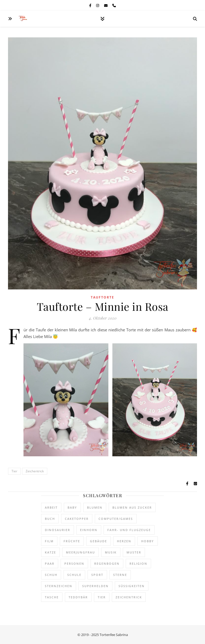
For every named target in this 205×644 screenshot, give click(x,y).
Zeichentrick (35, 471)
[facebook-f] (91, 5)
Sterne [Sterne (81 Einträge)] (120, 575)
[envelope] (106, 5)
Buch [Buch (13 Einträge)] (50, 519)
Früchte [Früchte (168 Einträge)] (72, 541)
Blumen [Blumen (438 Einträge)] (95, 507)
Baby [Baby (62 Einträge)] (72, 507)
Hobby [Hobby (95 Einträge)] (148, 541)
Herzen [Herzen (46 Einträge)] (124, 541)
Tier (14, 471)
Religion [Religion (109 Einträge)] (138, 563)
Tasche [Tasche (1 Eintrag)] (52, 597)
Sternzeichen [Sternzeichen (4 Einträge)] (59, 586)
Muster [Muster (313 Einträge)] (134, 552)
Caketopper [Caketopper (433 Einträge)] (77, 519)
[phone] (114, 5)
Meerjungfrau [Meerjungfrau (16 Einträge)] (80, 552)
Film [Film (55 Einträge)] (49, 541)
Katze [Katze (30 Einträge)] (50, 552)
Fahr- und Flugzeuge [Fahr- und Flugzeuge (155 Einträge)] (129, 530)
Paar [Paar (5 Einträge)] (50, 563)
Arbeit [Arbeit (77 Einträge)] (51, 507)
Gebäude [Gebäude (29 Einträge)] (98, 541)
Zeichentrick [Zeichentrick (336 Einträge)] (129, 597)
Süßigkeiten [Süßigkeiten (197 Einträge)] (132, 586)
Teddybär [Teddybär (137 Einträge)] (78, 597)
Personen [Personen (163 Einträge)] (74, 563)
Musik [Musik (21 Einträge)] (111, 552)
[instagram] (98, 5)
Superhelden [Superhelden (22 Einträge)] (95, 586)
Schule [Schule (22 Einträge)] (74, 575)
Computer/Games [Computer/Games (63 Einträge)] (116, 519)
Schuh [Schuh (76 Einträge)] (51, 575)
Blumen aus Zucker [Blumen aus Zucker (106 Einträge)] (132, 507)
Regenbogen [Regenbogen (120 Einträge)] (107, 563)
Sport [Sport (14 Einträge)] (97, 575)
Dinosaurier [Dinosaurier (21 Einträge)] (58, 530)
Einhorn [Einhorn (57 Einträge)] (89, 530)
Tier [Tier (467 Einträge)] (102, 597)
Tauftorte (102, 297)
